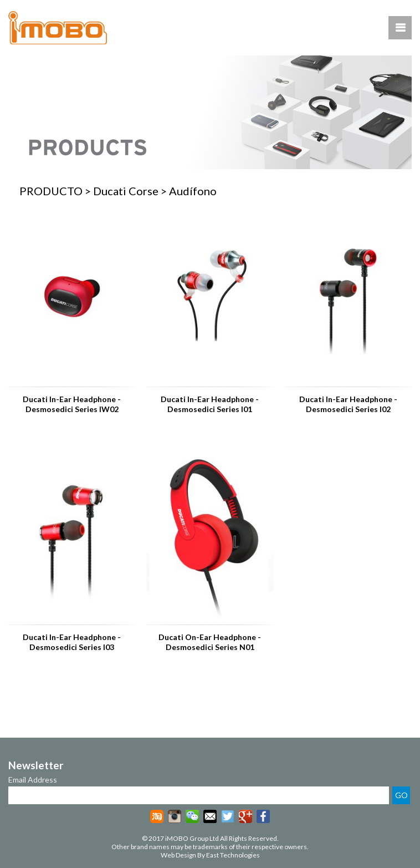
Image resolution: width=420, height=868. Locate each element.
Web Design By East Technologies (210, 855)
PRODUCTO (51, 191)
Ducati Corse (126, 191)
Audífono (193, 191)
